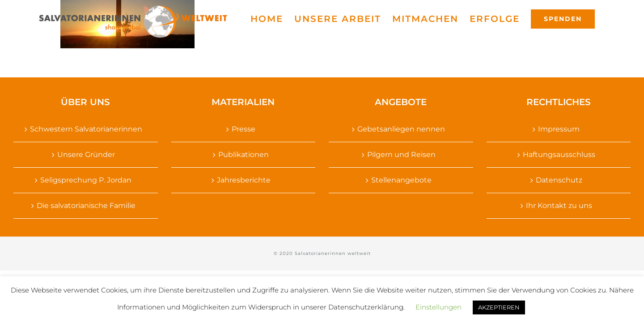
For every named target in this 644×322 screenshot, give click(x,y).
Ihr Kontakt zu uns (559, 205)
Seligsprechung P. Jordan (86, 180)
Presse (244, 129)
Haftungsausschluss (559, 155)
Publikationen (244, 155)
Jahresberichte (244, 180)
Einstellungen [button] (439, 307)
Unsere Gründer (86, 155)
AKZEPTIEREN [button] (499, 307)
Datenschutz (559, 180)
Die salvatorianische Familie (86, 205)
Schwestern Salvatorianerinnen (86, 129)
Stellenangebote (401, 180)
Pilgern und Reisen (401, 155)
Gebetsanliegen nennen (401, 129)
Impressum (559, 129)
